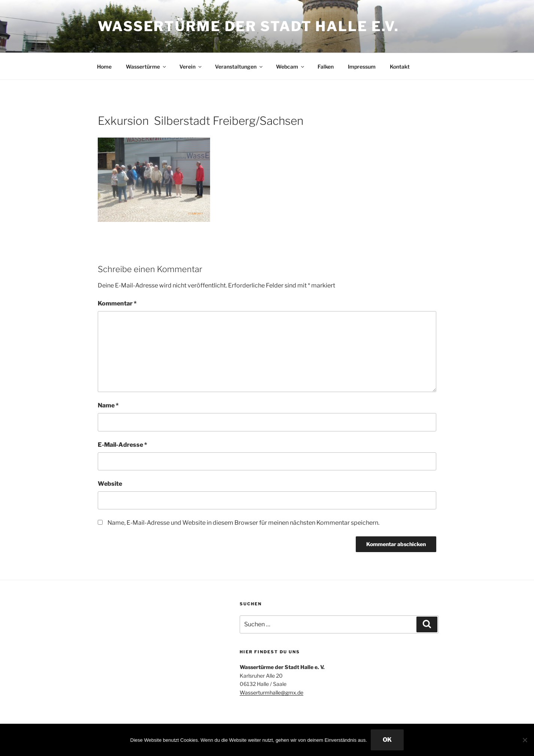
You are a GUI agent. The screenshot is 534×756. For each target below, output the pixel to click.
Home (104, 67)
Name (108, 405)
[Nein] (525, 740)
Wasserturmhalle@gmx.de (271, 692)
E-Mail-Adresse (122, 445)
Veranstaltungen (239, 67)
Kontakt (400, 67)
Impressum (362, 67)
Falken (326, 67)
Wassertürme (146, 67)
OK (387, 740)
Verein (191, 67)
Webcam (291, 67)
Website (110, 484)
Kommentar (117, 303)
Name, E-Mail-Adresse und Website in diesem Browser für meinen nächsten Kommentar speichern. (243, 523)
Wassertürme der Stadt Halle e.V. (248, 26)
